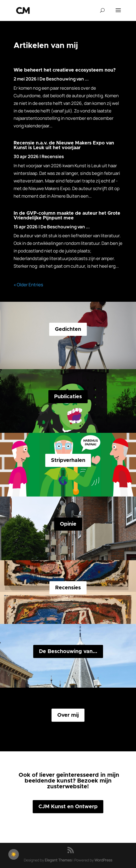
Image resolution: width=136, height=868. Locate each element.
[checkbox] (14, 854)
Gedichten (68, 329)
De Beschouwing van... (68, 651)
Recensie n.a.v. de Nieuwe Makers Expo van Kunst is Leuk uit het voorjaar (64, 145)
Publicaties (68, 397)
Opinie (68, 524)
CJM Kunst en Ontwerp (68, 807)
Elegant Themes (58, 860)
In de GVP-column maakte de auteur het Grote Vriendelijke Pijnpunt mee (67, 216)
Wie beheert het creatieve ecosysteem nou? (65, 70)
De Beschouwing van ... (64, 79)
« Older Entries (28, 285)
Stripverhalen (68, 460)
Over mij (68, 715)
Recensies (53, 156)
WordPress (103, 860)
